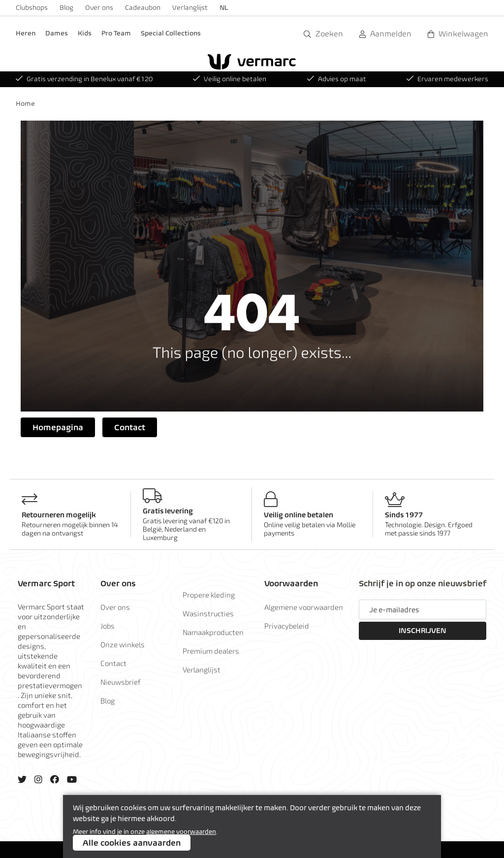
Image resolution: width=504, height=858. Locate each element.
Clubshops (32, 8)
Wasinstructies (208, 613)
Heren (26, 33)
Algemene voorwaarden (304, 607)
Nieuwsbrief (121, 682)
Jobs (108, 626)
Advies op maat (337, 79)
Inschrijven (423, 631)
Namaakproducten (213, 632)
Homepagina (58, 427)
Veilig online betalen (230, 79)
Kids (85, 33)
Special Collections (171, 33)
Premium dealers (211, 651)
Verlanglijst (190, 8)
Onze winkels (123, 644)
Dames (57, 33)
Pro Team (116, 33)
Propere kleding (209, 595)
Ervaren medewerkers (447, 79)
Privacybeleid (287, 626)
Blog (66, 8)
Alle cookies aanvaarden (132, 843)
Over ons (99, 8)
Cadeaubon (143, 8)
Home (25, 104)
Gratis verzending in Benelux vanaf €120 (84, 79)
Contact (130, 427)
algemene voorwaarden (181, 832)
